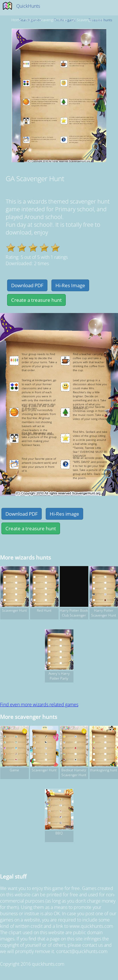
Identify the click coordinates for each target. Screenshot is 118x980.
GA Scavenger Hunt (87, 20)
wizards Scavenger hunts (46, 20)
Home (16, 20)
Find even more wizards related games (39, 705)
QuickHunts (28, 6)
